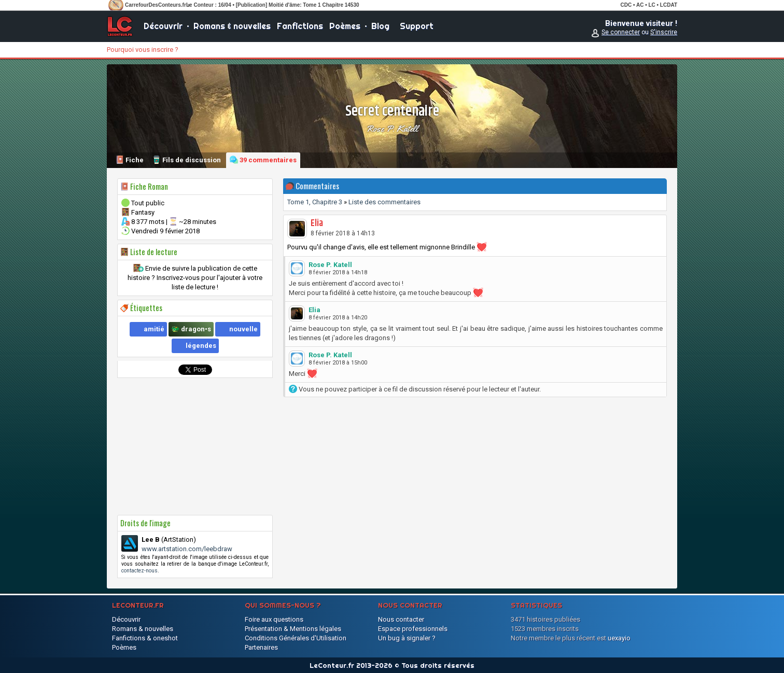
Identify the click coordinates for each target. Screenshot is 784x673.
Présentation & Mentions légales (293, 629)
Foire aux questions (274, 619)
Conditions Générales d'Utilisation (296, 638)
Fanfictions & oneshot (145, 638)
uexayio (619, 638)
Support (417, 26)
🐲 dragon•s (191, 329)
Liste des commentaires (384, 202)
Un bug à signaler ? (407, 638)
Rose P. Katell (392, 129)
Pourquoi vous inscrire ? (143, 50)
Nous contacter (401, 619)
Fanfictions (300, 26)
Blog (380, 26)
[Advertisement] (195, 446)
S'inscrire (664, 32)
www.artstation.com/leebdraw (187, 549)
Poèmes (345, 26)
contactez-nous (139, 571)
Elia (317, 223)
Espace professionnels (413, 629)
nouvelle (243, 329)
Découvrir (163, 26)
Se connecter (621, 32)
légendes (201, 346)
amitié (154, 329)
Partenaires (261, 647)
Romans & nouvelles (232, 26)
